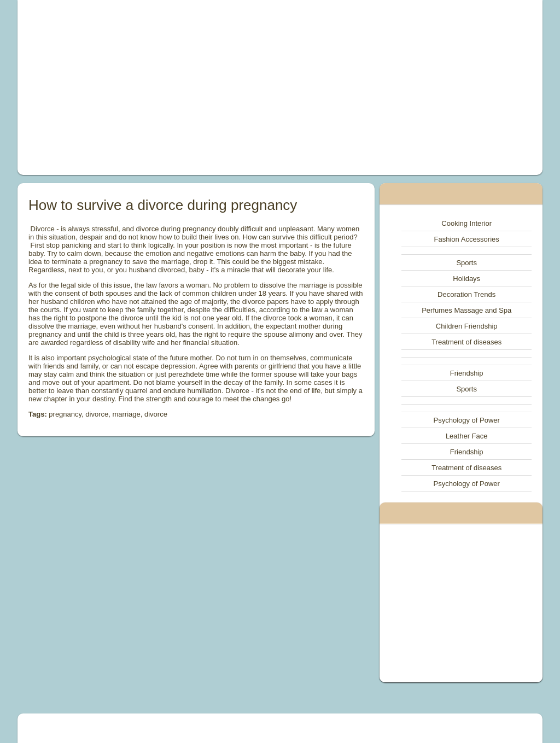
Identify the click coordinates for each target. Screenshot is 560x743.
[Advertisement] (179, 87)
